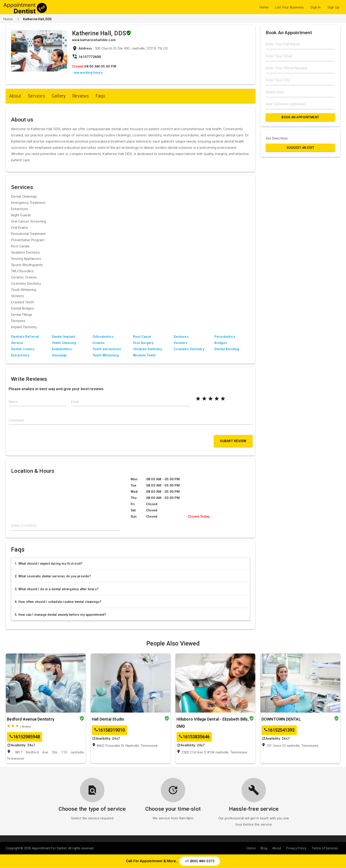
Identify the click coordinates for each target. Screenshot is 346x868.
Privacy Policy (296, 848)
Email (75, 402)
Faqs (100, 96)
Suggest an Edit (300, 148)
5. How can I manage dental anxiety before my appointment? (60, 615)
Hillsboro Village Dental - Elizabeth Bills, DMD (213, 723)
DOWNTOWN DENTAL (281, 719)
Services (36, 96)
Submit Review (233, 441)
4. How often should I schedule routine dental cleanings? (58, 602)
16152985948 (25, 737)
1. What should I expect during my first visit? (48, 564)
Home (264, 7)
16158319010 (109, 730)
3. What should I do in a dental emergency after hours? (57, 589)
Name (13, 402)
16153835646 (194, 737)
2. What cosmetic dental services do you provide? (53, 576)
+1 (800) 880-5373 (200, 861)
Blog (264, 848)
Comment (16, 420)
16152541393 (279, 730)
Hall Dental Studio (108, 719)
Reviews (81, 96)
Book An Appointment (300, 117)
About (15, 96)
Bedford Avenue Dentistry (31, 719)
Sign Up (333, 7)
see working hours (88, 73)
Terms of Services (325, 848)
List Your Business (290, 7)
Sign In (315, 7)
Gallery (59, 96)
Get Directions (277, 138)
